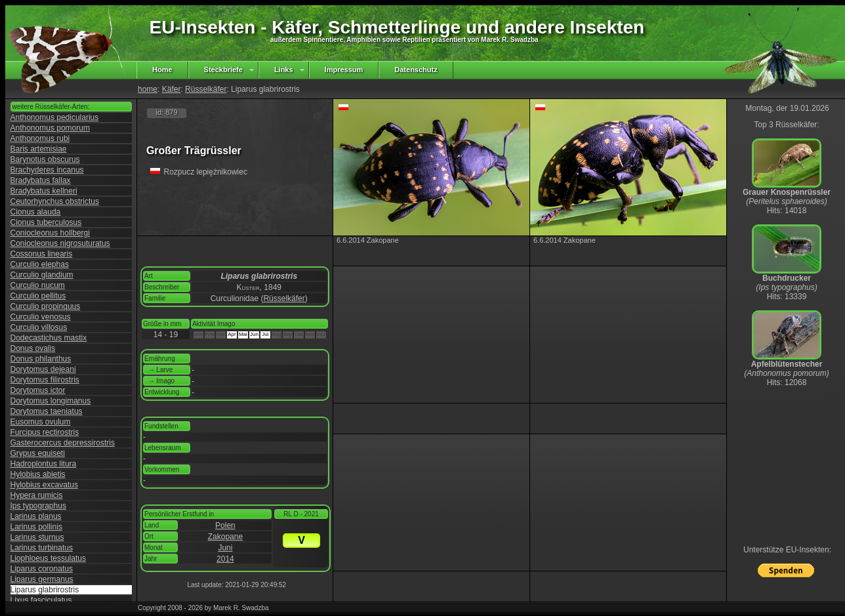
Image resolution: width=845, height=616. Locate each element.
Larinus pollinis (36, 527)
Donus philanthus (41, 359)
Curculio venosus (41, 317)
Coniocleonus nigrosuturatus (60, 243)
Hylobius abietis (38, 474)
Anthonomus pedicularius (55, 117)
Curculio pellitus (38, 296)
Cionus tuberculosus (46, 222)
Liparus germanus (42, 579)
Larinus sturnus (37, 537)
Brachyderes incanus (47, 170)
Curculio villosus (39, 327)
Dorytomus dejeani (43, 369)
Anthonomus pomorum (50, 128)
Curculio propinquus (46, 306)
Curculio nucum (38, 285)
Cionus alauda (36, 212)
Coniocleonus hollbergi (50, 233)
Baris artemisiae (39, 149)
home (148, 89)
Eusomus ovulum (41, 422)
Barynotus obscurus (45, 159)
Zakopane (225, 537)
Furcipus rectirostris (45, 432)
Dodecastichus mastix (49, 338)
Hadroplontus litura (44, 464)
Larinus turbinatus (42, 548)
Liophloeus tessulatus (48, 558)
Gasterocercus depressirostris (63, 443)
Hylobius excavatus (44, 485)
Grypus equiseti (38, 453)
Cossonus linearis (42, 254)
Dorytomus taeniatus (47, 411)
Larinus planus (36, 516)
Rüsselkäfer (206, 89)
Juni (225, 548)
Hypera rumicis (37, 495)
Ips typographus (38, 506)
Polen (225, 525)
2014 (225, 559)
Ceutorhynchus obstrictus (55, 201)
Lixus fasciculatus (41, 600)
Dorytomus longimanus (51, 401)
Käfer (172, 89)
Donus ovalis (33, 348)
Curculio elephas (40, 264)
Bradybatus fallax (41, 180)
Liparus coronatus (42, 569)
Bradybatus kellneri (44, 191)
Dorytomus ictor (38, 390)
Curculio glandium (42, 275)
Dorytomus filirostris (45, 380)
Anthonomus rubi (40, 138)
